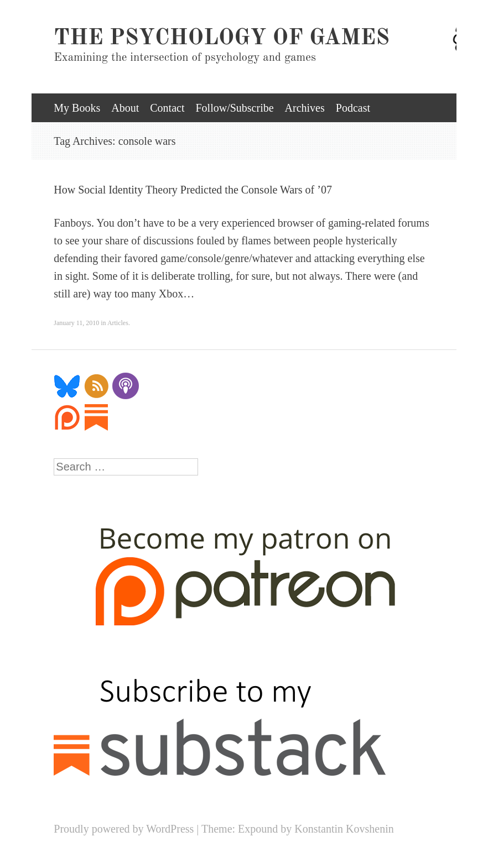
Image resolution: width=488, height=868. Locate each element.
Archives (305, 108)
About (125, 108)
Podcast (353, 108)
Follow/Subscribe (234, 108)
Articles (118, 323)
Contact (167, 108)
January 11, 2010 (76, 323)
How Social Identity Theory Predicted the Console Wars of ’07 (193, 190)
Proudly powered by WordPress (124, 829)
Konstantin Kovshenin (344, 829)
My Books (77, 108)
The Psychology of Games (222, 39)
